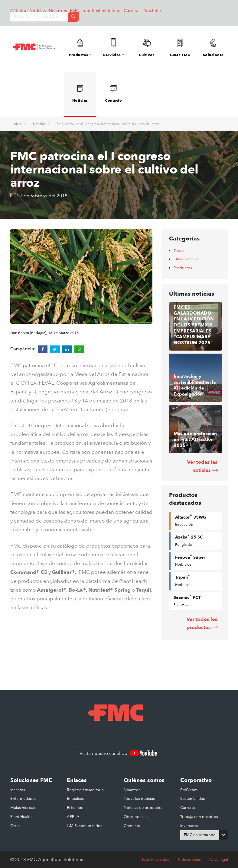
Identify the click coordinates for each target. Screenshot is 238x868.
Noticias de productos (143, 808)
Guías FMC (180, 48)
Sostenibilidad (106, 11)
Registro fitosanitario (85, 790)
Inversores (189, 826)
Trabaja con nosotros (199, 817)
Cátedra (18, 11)
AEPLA (73, 817)
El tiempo (75, 808)
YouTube (152, 11)
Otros (15, 826)
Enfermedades (23, 799)
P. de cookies (189, 860)
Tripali (183, 580)
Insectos (18, 790)
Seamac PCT (187, 600)
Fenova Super (190, 560)
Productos (183, 268)
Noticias (37, 11)
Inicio (18, 124)
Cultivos (147, 48)
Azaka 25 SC (189, 540)
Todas (179, 251)
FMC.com (79, 11)
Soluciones (213, 48)
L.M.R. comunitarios (85, 826)
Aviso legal (218, 860)
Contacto (113, 93)
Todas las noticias (139, 799)
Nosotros (58, 11)
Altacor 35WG (191, 520)
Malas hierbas (23, 808)
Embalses (75, 799)
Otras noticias (186, 259)
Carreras (132, 11)
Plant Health (21, 817)
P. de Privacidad (156, 860)
